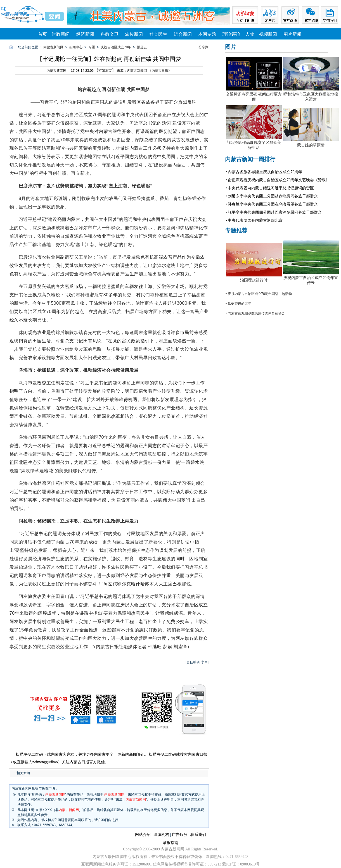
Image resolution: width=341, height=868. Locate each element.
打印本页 (105, 71)
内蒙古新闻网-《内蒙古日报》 (149, 71)
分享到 (203, 47)
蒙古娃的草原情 (311, 145)
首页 (42, 34)
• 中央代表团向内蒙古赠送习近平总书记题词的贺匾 (270, 188)
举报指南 (170, 843)
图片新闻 (292, 34)
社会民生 (158, 34)
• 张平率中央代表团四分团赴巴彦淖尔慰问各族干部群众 (274, 212)
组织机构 (161, 835)
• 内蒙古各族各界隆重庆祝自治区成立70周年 (264, 172)
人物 (250, 34)
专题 (92, 47)
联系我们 (198, 835)
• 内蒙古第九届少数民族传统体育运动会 (255, 313)
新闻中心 (76, 47)
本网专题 (207, 34)
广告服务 (180, 835)
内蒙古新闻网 (53, 47)
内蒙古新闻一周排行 (250, 159)
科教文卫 (110, 34)
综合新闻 (183, 34)
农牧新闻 (134, 34)
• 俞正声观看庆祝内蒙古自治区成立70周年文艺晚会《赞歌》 (278, 180)
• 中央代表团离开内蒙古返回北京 (254, 220)
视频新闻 (268, 34)
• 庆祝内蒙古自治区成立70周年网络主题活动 (259, 294)
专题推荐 (236, 230)
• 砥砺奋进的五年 (238, 304)
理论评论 (231, 34)
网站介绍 (143, 835)
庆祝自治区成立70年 (116, 47)
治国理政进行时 (254, 280)
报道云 (142, 47)
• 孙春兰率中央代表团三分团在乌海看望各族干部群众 (272, 204)
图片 (231, 47)
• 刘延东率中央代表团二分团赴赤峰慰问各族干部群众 (272, 196)
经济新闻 (85, 34)
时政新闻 (61, 34)
